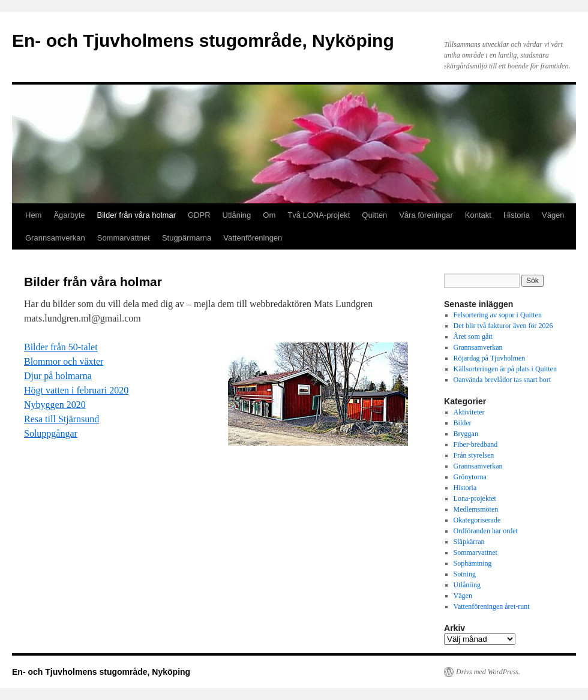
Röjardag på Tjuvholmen (490, 358)
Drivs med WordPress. (488, 672)
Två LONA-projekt (319, 215)
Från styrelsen (474, 455)
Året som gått (473, 337)
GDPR (199, 215)
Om (269, 215)
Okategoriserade (477, 520)
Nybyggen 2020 (55, 405)
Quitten (374, 215)
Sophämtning (473, 563)
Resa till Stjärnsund (61, 419)
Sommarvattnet (124, 238)
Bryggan (466, 434)
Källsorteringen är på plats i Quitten (505, 369)
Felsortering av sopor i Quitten (498, 315)
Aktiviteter (469, 412)
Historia (517, 215)
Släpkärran (469, 542)
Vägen (553, 215)
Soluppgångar (51, 433)
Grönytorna (470, 477)
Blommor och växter (64, 361)
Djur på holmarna (58, 376)
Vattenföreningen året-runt (492, 606)
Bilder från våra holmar (137, 215)
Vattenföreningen (253, 238)
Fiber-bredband (476, 444)
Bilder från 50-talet (61, 347)
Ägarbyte (69, 215)
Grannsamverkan (55, 238)
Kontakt (478, 215)
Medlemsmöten (476, 509)
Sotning (465, 574)
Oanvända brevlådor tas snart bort (502, 380)
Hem (33, 215)
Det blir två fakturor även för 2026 (503, 326)
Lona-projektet (475, 498)
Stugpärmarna (187, 238)
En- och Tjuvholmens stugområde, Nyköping (203, 40)
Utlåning (237, 215)
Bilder (463, 423)
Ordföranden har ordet (486, 531)
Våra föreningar (426, 215)
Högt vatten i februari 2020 (76, 390)
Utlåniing (467, 585)
